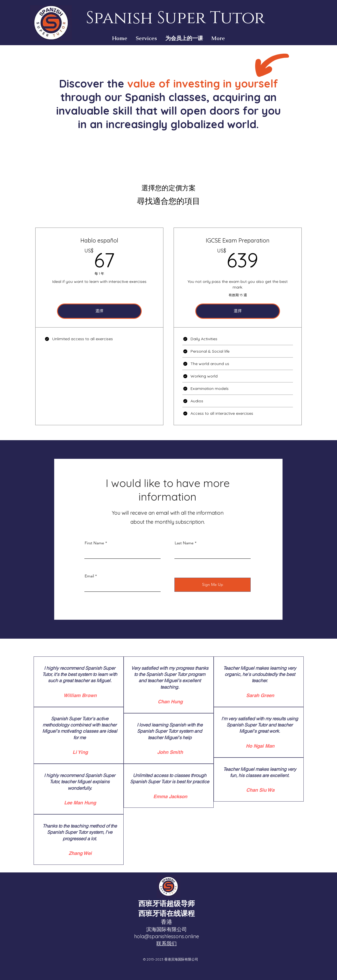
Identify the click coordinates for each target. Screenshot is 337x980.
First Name (94, 543)
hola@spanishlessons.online (167, 936)
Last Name (184, 543)
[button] (146, 38)
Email (89, 576)
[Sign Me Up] (213, 585)
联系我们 (167, 943)
